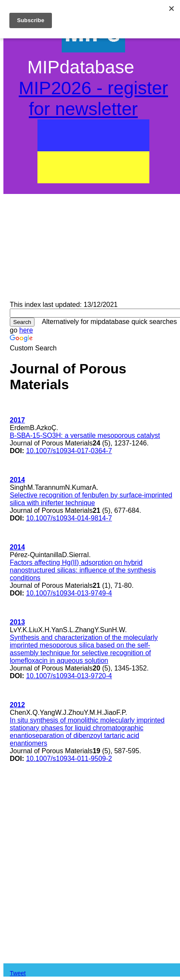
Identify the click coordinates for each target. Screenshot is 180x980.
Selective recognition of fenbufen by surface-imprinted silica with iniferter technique (91, 499)
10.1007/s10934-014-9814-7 (69, 518)
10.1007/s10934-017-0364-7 (69, 451)
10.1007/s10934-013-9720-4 (69, 676)
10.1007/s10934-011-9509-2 (69, 759)
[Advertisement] (93, 241)
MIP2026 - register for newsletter (93, 98)
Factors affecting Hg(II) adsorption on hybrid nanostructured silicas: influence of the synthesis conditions (83, 570)
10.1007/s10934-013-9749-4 (69, 593)
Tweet (18, 973)
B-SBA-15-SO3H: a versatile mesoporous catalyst (85, 435)
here (26, 330)
